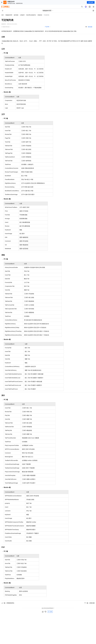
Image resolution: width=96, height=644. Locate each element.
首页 (3, 15)
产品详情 (47, 27)
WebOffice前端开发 (31, 15)
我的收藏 (90, 27)
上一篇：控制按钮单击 (8, 603)
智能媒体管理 (9, 15)
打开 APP (91, 2)
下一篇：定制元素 (89, 603)
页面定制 (40, 15)
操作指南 (16, 15)
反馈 (50, 612)
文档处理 (22, 15)
